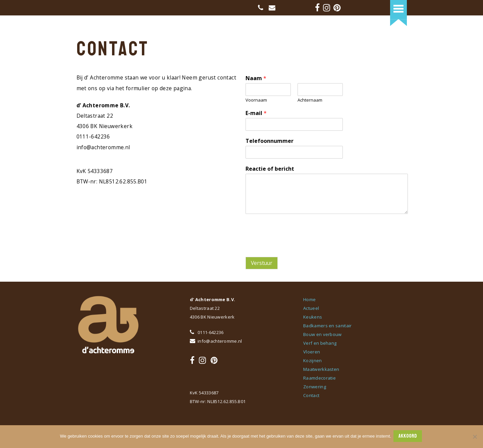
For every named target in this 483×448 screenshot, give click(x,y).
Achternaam (310, 100)
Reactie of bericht (270, 169)
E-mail (256, 113)
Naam (256, 78)
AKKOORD (409, 437)
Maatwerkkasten (321, 369)
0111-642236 (207, 332)
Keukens (313, 317)
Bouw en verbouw (323, 334)
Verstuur (262, 263)
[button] (398, 9)
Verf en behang (320, 343)
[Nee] (475, 437)
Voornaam (256, 100)
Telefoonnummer (270, 141)
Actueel (311, 308)
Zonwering (315, 387)
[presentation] (297, 246)
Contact (311, 395)
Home (309, 299)
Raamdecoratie (319, 378)
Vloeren (312, 352)
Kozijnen (312, 360)
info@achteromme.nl (216, 341)
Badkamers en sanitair (327, 326)
